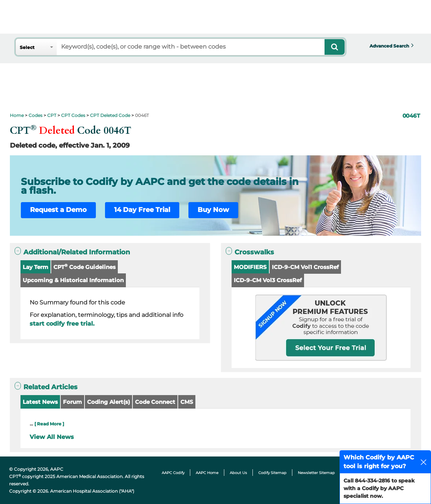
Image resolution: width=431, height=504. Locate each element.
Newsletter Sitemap (316, 473)
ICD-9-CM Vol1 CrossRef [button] (305, 267)
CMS (187, 402)
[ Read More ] (49, 424)
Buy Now (213, 210)
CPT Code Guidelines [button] (85, 267)
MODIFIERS (250, 267)
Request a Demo (58, 210)
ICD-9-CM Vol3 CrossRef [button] (268, 280)
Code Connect (155, 402)
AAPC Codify (173, 473)
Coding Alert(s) (108, 402)
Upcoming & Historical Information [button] (73, 280)
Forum (72, 402)
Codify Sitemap (272, 473)
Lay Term (35, 267)
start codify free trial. (62, 324)
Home (17, 115)
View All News (52, 437)
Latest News (40, 402)
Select (27, 47)
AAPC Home (207, 473)
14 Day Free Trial (142, 210)
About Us (238, 473)
